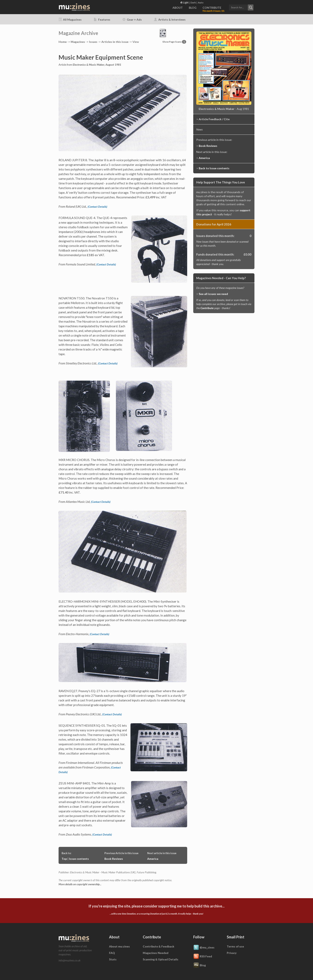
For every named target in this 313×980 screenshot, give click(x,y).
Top (64, 859)
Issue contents (79, 859)
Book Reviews (114, 859)
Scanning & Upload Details (161, 959)
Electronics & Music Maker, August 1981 (97, 65)
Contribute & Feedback (159, 946)
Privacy (232, 953)
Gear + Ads (132, 19)
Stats (113, 959)
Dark (193, 3)
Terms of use (235, 946)
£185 (90, 255)
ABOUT (178, 8)
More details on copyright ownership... (80, 884)
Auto (201, 3)
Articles (115, 42)
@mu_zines (204, 948)
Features (102, 19)
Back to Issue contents (214, 168)
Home (63, 42)
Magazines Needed (156, 953)
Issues (93, 42)
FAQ (112, 953)
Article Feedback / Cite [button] (214, 119)
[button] (241, 7)
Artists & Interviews (170, 19)
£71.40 (64, 492)
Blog (200, 965)
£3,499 (150, 197)
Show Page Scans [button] (174, 42)
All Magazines (70, 19)
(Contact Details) (97, 207)
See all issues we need (213, 294)
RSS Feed (203, 957)
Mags (78, 42)
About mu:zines (119, 946)
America (153, 859)
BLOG (193, 8)
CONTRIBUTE (212, 8)
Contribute (207, 308)
